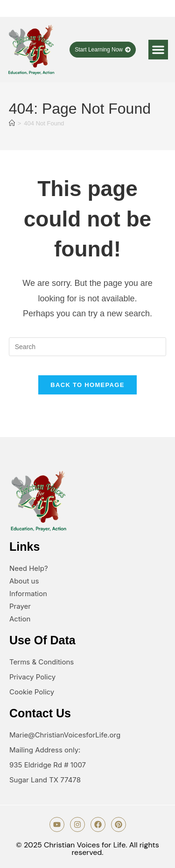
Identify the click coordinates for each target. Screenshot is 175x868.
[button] (158, 50)
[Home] (12, 123)
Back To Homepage (87, 385)
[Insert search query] (88, 347)
